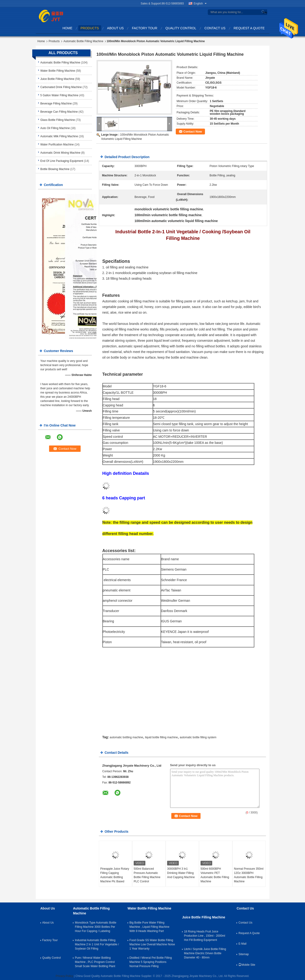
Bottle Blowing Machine (55, 169)
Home (68, 28)
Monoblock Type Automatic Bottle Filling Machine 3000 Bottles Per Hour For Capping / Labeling (95, 927)
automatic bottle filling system (198, 737)
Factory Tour (144, 28)
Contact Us (215, 28)
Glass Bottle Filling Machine (58, 120)
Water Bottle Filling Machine (58, 71)
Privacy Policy (64, 976)
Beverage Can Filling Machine (59, 112)
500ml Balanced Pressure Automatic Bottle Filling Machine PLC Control (147, 875)
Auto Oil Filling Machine (55, 128)
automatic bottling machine (126, 737)
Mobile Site (247, 965)
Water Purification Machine (57, 145)
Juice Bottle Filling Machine (57, 79)
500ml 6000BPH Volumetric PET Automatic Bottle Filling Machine (215, 875)
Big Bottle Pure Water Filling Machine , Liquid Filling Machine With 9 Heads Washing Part (149, 927)
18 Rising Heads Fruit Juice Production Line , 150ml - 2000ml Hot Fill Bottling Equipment (205, 936)
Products (90, 28)
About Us (115, 28)
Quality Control (181, 28)
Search (264, 12)
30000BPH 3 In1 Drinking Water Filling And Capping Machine (181, 873)
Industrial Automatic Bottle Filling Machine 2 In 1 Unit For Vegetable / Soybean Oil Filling (97, 944)
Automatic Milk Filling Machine (59, 136)
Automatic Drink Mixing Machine (60, 153)
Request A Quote (249, 28)
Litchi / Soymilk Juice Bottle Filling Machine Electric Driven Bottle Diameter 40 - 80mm (205, 953)
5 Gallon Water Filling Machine (59, 95)
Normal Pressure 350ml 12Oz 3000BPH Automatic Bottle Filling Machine (249, 875)
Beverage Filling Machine (56, 104)
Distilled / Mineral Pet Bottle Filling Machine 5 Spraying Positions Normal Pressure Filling (151, 962)
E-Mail (242, 944)
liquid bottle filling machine (161, 737)
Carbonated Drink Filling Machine (61, 87)
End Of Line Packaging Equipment (62, 161)
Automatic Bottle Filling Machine (83, 41)
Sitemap (244, 954)
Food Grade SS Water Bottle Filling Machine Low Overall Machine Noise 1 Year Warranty (152, 944)
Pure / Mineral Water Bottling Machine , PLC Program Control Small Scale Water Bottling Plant (95, 962)
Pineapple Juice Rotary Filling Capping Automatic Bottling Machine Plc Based (115, 875)
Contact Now (193, 132)
